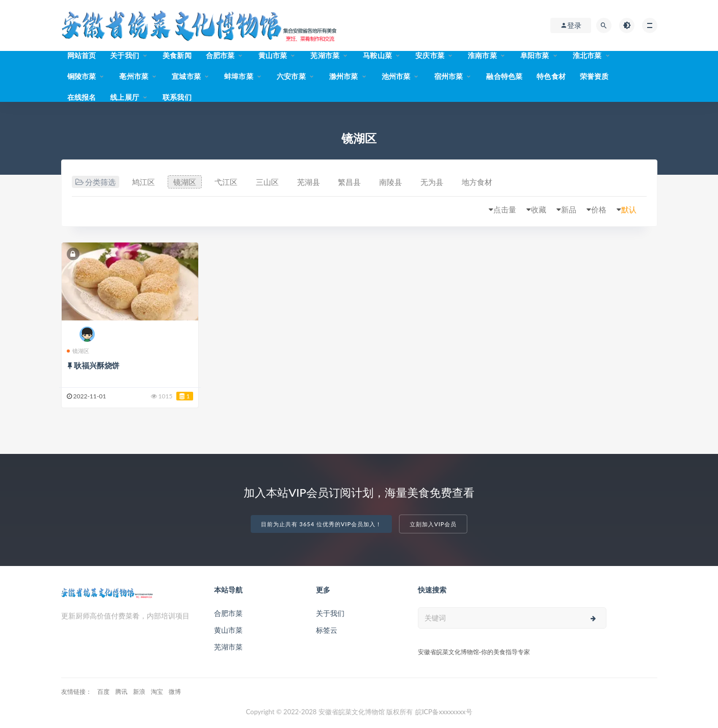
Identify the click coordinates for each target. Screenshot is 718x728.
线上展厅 (125, 97)
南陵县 (391, 182)
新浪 (139, 692)
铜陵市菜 (82, 76)
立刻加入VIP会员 (433, 524)
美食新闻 (177, 55)
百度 (103, 692)
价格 (599, 209)
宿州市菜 (449, 76)
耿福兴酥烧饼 (97, 365)
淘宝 (157, 692)
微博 (175, 692)
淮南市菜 (482, 55)
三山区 (267, 182)
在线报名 (82, 97)
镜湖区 (185, 182)
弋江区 (226, 182)
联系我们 (177, 97)
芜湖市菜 (325, 55)
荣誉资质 (594, 76)
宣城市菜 (186, 76)
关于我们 (125, 55)
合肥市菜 (220, 55)
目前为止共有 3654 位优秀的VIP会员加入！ (321, 524)
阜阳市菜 (535, 55)
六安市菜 (291, 76)
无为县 (432, 182)
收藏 (539, 209)
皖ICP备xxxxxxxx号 (444, 712)
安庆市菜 (430, 55)
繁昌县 (349, 182)
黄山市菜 (273, 55)
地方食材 (477, 182)
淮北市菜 (587, 55)
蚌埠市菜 (239, 76)
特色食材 (551, 76)
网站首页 (82, 55)
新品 (569, 209)
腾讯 (121, 692)
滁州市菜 (344, 76)
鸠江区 (143, 182)
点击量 (505, 209)
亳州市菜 (134, 76)
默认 (629, 209)
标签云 (327, 630)
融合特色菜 (504, 76)
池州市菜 (396, 76)
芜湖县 (309, 182)
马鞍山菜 (377, 55)
